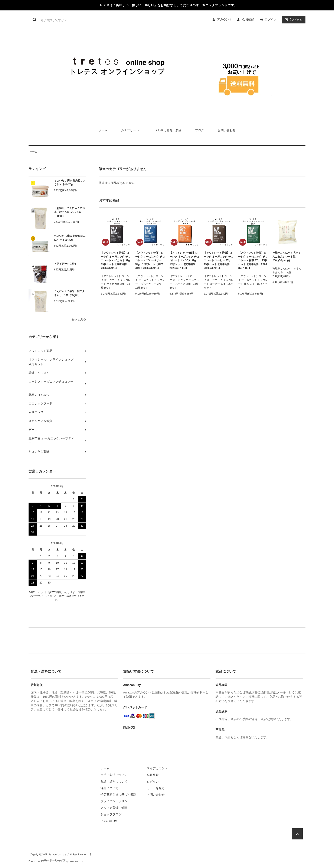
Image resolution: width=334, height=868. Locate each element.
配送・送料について (114, 781)
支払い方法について (114, 775)
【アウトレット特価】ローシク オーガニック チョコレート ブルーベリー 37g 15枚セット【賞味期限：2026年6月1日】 (150, 260)
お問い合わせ (227, 130)
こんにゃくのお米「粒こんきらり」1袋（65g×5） (69, 293)
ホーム (103, 130)
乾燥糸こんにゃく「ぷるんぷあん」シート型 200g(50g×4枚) (286, 257)
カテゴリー (131, 130)
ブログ (200, 130)
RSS (104, 821)
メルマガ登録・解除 (168, 130)
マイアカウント (157, 768)
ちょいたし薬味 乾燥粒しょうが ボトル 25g (70, 182)
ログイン (271, 19)
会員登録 (248, 19)
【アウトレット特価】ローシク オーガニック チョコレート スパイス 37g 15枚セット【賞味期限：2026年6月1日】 (184, 260)
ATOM (113, 821)
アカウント (225, 19)
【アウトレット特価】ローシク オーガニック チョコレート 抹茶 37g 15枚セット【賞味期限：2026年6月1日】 (253, 260)
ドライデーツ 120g (65, 264)
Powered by (56, 861)
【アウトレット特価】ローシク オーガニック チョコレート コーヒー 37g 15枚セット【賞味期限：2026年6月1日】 (219, 260)
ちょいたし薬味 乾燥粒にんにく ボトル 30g (70, 238)
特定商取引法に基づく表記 (118, 794)
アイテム (293, 19)
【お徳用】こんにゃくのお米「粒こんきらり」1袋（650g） (69, 212)
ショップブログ (111, 814)
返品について (109, 788)
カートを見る (156, 788)
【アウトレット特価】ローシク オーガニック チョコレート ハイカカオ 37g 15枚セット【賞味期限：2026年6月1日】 (116, 260)
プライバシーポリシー (115, 801)
